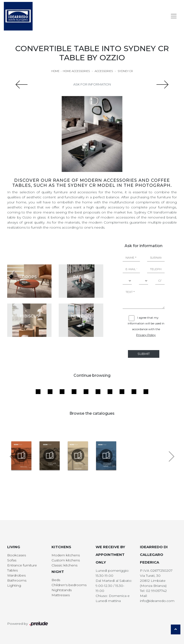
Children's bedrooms (69, 585)
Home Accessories (76, 71)
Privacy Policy (146, 335)
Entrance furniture (22, 565)
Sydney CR (125, 71)
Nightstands (62, 590)
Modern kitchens (66, 555)
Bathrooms (17, 580)
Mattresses (61, 595)
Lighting (14, 585)
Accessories (104, 71)
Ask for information (92, 84)
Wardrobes (16, 575)
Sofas (12, 560)
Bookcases (17, 555)
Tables (12, 570)
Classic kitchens (64, 565)
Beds (56, 580)
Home (55, 71)
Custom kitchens (66, 560)
